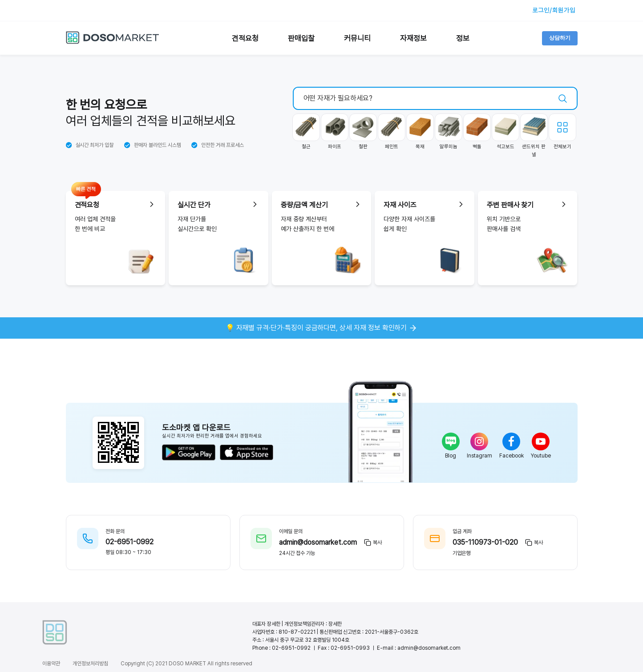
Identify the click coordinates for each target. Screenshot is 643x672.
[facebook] (511, 441)
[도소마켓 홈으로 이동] (113, 42)
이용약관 (51, 664)
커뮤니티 (357, 38)
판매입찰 (301, 38)
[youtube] (541, 441)
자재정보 (413, 38)
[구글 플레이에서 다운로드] (189, 453)
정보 (463, 38)
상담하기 (560, 38)
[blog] (451, 441)
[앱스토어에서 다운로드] (247, 453)
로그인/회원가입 (554, 10)
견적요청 (245, 38)
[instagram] (479, 441)
